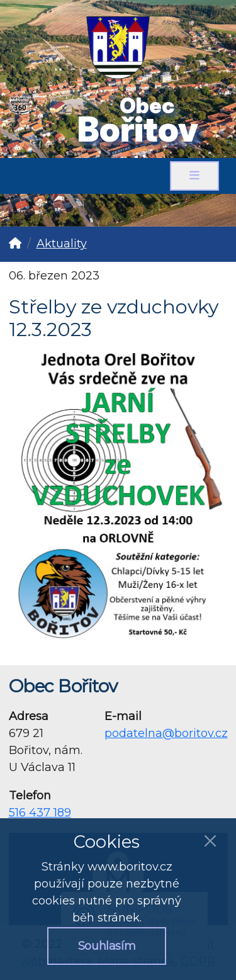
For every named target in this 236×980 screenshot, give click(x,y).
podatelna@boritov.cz (166, 733)
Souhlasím (107, 946)
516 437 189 (40, 813)
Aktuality (62, 244)
